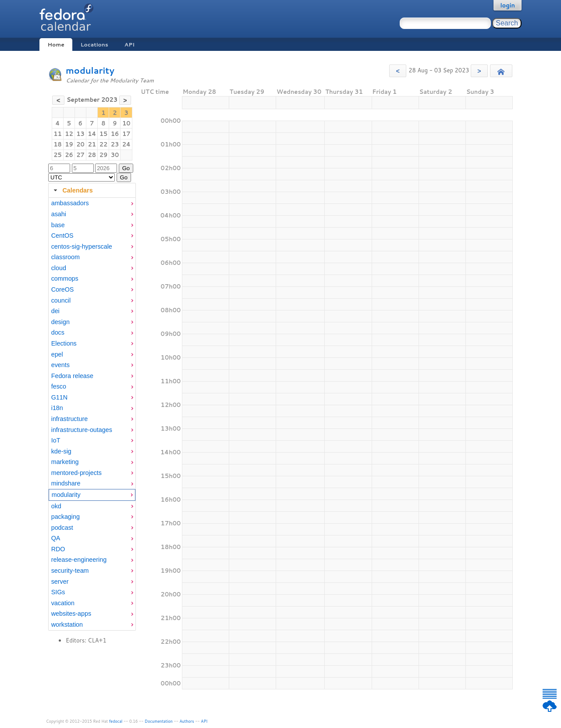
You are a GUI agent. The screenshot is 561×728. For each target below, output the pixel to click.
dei (55, 311)
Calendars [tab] (72, 190)
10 (126, 123)
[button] (398, 71)
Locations (94, 45)
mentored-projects (76, 473)
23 (115, 144)
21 (92, 144)
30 (115, 155)
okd (56, 506)
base (58, 225)
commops (65, 278)
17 (126, 134)
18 (58, 144)
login (508, 5)
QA (56, 538)
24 (126, 144)
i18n (57, 408)
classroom (66, 257)
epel (57, 354)
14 (92, 134)
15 (104, 134)
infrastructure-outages (82, 430)
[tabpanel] (92, 414)
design (60, 322)
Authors (187, 721)
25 (58, 155)
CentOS (62, 236)
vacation (63, 603)
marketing (65, 462)
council (61, 300)
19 (69, 144)
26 (69, 155)
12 (69, 134)
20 (80, 144)
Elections (64, 343)
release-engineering (79, 560)
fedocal (116, 721)
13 (80, 134)
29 (104, 155)
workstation (67, 625)
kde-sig (61, 451)
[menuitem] (92, 203)
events (60, 365)
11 (58, 134)
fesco (59, 386)
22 (104, 144)
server (60, 582)
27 (80, 155)
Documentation (159, 721)
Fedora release (72, 376)
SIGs (58, 592)
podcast (62, 528)
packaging (66, 517)
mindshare (66, 483)
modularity (90, 70)
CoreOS (63, 289)
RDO (58, 549)
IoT (56, 440)
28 (92, 155)
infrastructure (69, 419)
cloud (59, 268)
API (130, 45)
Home (56, 45)
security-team (70, 571)
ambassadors (70, 203)
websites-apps (71, 614)
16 (115, 134)
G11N (59, 397)
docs (58, 332)
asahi (59, 214)
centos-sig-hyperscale (82, 246)
